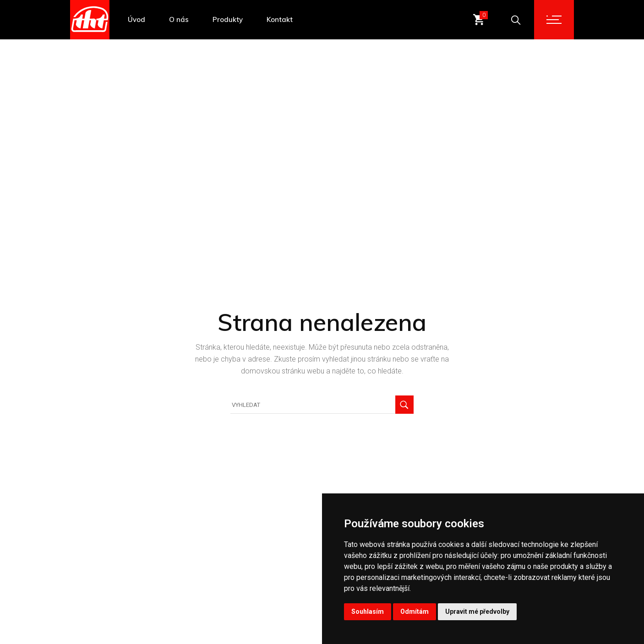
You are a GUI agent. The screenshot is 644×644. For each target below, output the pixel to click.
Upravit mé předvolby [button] (477, 612)
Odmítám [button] (415, 612)
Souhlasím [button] (368, 612)
